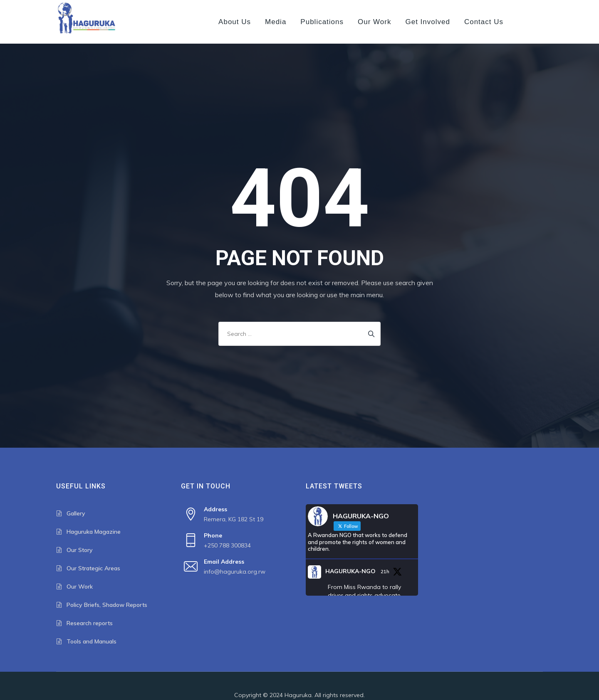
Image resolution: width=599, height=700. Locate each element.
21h (385, 571)
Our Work (374, 22)
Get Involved (427, 22)
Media (276, 22)
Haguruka (298, 695)
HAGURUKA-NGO (350, 571)
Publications (322, 22)
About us (235, 22)
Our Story (80, 550)
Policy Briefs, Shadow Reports (107, 605)
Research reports (90, 623)
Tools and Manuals (92, 641)
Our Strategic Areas (93, 568)
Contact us (484, 22)
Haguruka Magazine (94, 532)
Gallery (76, 513)
